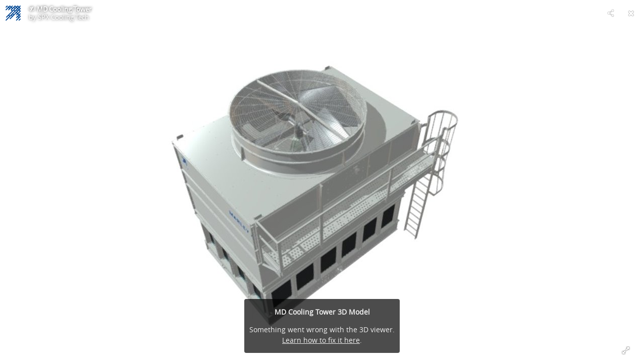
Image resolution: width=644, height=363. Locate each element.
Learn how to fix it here (321, 340)
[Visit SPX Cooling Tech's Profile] (13, 13)
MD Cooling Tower (64, 9)
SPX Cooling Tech (63, 17)
